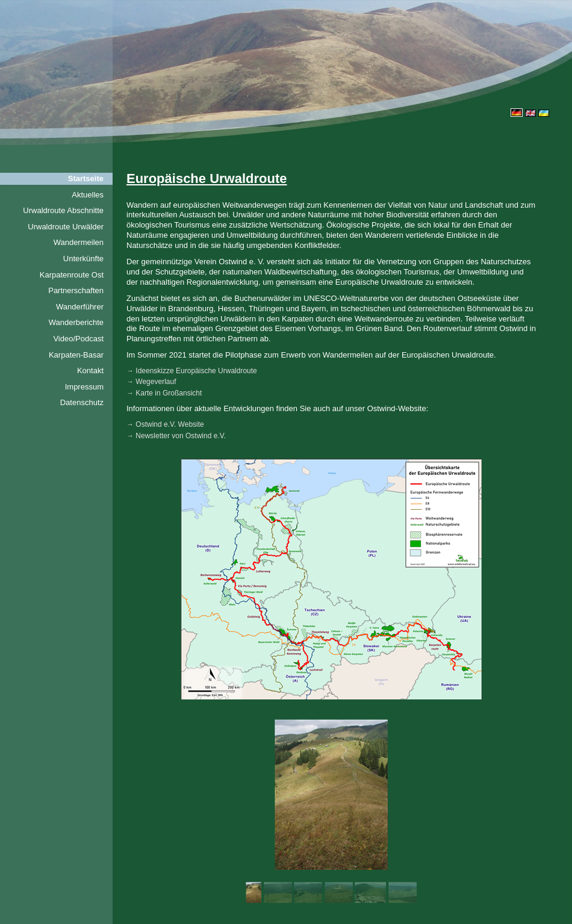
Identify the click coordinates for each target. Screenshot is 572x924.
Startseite (86, 178)
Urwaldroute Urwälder (66, 227)
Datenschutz (82, 402)
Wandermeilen (79, 242)
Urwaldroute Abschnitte (63, 210)
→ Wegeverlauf (151, 382)
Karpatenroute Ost (72, 275)
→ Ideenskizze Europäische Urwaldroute (192, 371)
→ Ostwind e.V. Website (165, 424)
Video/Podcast (78, 339)
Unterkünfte (83, 259)
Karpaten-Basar (76, 355)
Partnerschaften (76, 290)
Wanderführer (80, 307)
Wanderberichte (76, 322)
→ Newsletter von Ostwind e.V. (176, 436)
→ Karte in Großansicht (164, 393)
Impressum (84, 387)
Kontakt (90, 371)
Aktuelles (88, 195)
